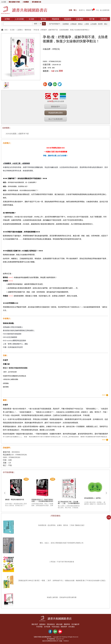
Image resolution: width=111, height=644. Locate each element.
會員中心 (82, 10)
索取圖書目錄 (36, 2)
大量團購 (26, 2)
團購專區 (67, 624)
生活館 (31, 19)
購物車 (89, 10)
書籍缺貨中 (56, 107)
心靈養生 (20, 30)
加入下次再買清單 (56, 119)
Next (106, 493)
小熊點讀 (73, 24)
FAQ (97, 10)
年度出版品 (56, 627)
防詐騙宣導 (76, 624)
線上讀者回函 (105, 10)
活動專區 (104, 19)
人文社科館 (19, 19)
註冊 (70, 10)
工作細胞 (93, 24)
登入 (75, 10)
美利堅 (100, 24)
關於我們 (35, 624)
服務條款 (42, 624)
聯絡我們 (64, 627)
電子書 (92, 19)
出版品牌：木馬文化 (51, 49)
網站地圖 (59, 624)
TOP (109, 517)
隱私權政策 (51, 624)
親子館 (43, 19)
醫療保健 (28, 30)
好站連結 (72, 627)
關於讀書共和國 (14, 2)
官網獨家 (66, 24)
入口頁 (3, 2)
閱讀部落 (56, 19)
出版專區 (80, 19)
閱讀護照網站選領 (56, 113)
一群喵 (86, 24)
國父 (106, 24)
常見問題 (39, 627)
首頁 (6, 30)
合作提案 (47, 627)
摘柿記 (80, 24)
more (104, 395)
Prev (5, 493)
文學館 (7, 19)
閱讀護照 (68, 19)
